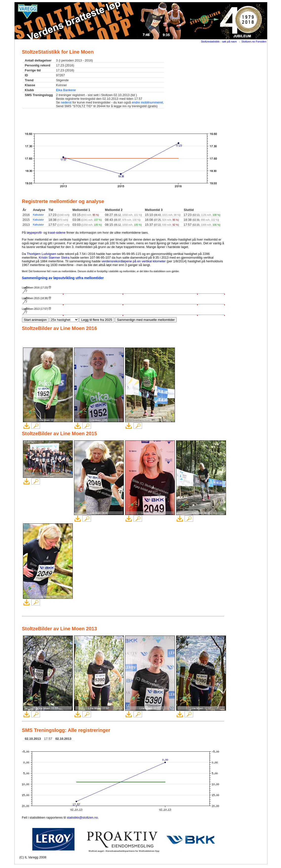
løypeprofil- (35, 233)
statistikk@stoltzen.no (82, 817)
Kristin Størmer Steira (54, 258)
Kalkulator (38, 215)
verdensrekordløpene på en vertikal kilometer (134, 261)
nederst (66, 102)
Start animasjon (35, 320)
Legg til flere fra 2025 (97, 320)
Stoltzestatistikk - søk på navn (219, 41)
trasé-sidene (57, 233)
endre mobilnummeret (147, 102)
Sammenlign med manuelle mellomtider (146, 320)
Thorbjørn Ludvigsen (42, 254)
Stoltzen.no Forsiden (254, 41)
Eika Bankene (66, 90)
